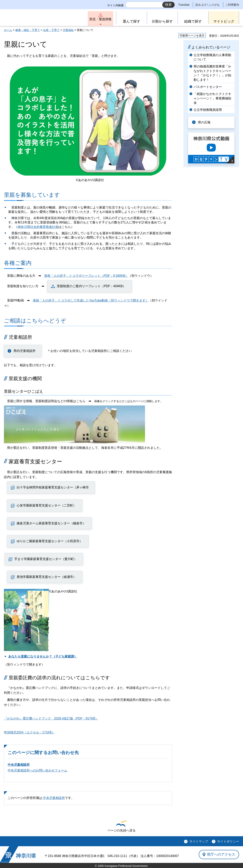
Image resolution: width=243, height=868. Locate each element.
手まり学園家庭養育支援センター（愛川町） (46, 559)
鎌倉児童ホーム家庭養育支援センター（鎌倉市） (51, 523)
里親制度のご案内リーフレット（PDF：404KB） (91, 286)
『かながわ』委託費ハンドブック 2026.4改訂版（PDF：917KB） (51, 718)
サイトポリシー (228, 841)
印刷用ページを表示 (192, 36)
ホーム (8, 30)
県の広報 (204, 122)
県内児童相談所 (24, 351)
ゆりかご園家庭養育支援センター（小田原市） (50, 541)
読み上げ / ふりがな (208, 5)
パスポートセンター (208, 87)
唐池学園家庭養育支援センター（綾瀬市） (46, 577)
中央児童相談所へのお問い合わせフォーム (37, 770)
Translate (184, 5)
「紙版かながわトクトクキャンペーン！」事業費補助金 (212, 98)
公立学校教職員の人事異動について (212, 57)
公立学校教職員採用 (208, 110)
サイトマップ (199, 841)
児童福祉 (68, 30)
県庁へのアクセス (221, 854)
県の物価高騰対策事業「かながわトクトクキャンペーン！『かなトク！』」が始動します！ (212, 73)
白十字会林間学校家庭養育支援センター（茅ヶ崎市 (53, 487)
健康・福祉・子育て (28, 30)
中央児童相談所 (19, 765)
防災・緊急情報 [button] (101, 19)
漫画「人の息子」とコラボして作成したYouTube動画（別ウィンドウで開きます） (91, 300)
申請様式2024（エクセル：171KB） (29, 732)
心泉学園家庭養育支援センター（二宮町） (46, 505)
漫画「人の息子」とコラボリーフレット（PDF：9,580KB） (86, 276)
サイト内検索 (115, 5)
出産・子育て (51, 30)
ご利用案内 (232, 5)
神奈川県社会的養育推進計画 (38, 227)
